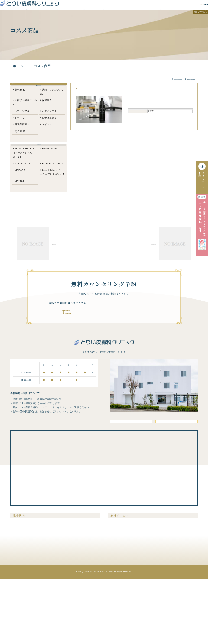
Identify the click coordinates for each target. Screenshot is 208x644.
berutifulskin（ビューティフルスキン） (51, 219)
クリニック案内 (185, 18)
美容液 (22, 113)
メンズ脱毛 (115, 595)
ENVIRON (50, 186)
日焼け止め (50, 144)
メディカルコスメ (163, 616)
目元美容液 (24, 152)
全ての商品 (201, 27)
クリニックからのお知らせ (70, 600)
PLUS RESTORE (48, 205)
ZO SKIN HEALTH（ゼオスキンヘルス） (25, 191)
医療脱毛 (114, 589)
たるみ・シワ (116, 605)
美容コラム (63, 595)
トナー (22, 144)
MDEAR (22, 214)
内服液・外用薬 (162, 611)
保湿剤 (47, 125)
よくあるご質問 (160, 18)
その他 (22, 159)
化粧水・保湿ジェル (25, 128)
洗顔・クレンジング (51, 116)
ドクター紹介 (136, 18)
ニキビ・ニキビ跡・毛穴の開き (125, 611)
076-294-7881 (73, 365)
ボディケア (50, 137)
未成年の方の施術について (25, 616)
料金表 (104, 18)
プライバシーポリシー (68, 611)
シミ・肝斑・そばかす (121, 600)
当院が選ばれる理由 (27, 18)
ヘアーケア (24, 137)
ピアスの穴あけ (162, 600)
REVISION (25, 202)
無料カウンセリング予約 (147, 7)
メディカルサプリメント (167, 605)
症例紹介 (119, 18)
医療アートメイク (118, 616)
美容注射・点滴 (162, 589)
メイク (47, 152)
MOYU (22, 231)
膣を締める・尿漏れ (164, 595)
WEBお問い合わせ (185, 7)
